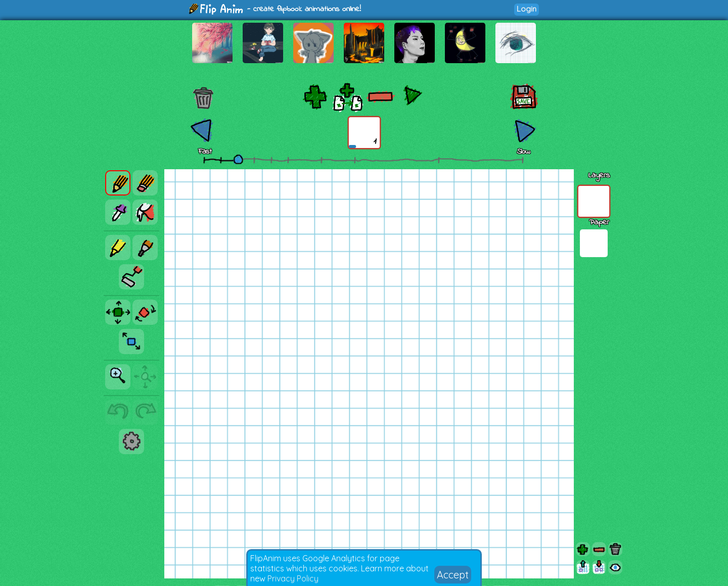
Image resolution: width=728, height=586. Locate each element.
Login (527, 9)
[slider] (238, 159)
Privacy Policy (293, 578)
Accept (453, 575)
